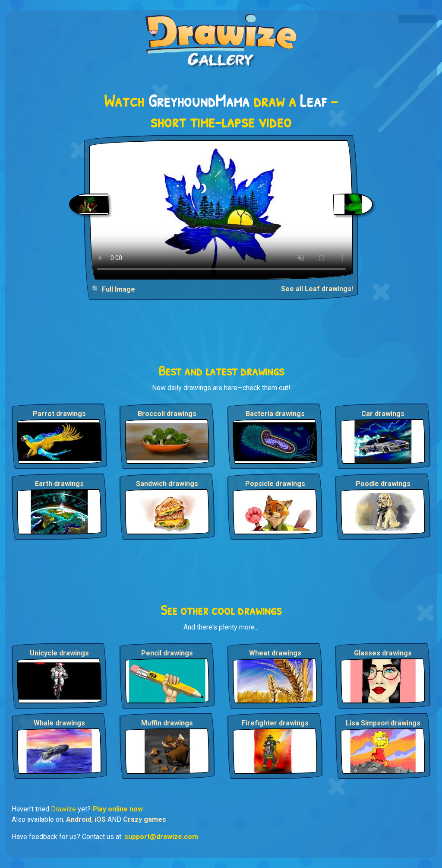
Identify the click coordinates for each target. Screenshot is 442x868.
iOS (100, 819)
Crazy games (145, 819)
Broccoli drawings (167, 414)
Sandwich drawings (167, 484)
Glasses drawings (383, 653)
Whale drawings (59, 723)
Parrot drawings (59, 414)
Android (79, 819)
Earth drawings (59, 484)
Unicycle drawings (59, 653)
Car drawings (383, 414)
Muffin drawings (167, 723)
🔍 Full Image (113, 289)
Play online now (118, 809)
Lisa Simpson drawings (383, 723)
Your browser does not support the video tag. (221, 210)
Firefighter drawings (275, 723)
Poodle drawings (383, 484)
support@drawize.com (161, 837)
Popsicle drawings (275, 484)
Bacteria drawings (275, 414)
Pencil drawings (167, 653)
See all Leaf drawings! (317, 289)
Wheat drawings (275, 653)
